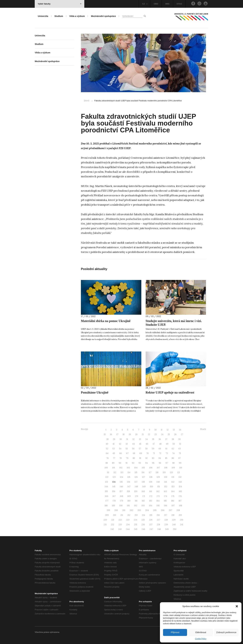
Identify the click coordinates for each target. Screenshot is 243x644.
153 (173, 487)
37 (166, 439)
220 (105, 520)
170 (137, 496)
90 (120, 463)
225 (143, 520)
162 (158, 491)
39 (179, 439)
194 (151, 506)
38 (173, 439)
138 (143, 482)
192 (136, 506)
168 (122, 496)
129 (158, 477)
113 (122, 472)
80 (134, 458)
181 (136, 501)
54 (120, 449)
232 (113, 525)
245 (136, 529)
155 (106, 491)
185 (165, 501)
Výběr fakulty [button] (60, 4)
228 (166, 520)
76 (107, 458)
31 (127, 439)
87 (179, 458)
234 (128, 525)
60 (160, 449)
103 (128, 468)
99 (180, 463)
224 (135, 520)
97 (167, 463)
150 (151, 487)
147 (129, 487)
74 (173, 453)
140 (158, 482)
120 (171, 472)
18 (124, 434)
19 (130, 434)
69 (141, 453)
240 (174, 525)
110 (181, 468)
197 (173, 506)
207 (170, 510)
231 (105, 525)
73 (167, 453)
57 (140, 449)
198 (181, 506)
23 (156, 434)
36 (160, 439)
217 (166, 515)
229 (174, 520)
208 (178, 510)
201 (124, 510)
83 (153, 458)
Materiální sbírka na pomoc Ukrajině (106, 321)
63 (180, 449)
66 (121, 453)
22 (149, 434)
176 (180, 496)
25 (169, 434)
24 (162, 434)
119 (164, 472)
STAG (179, 4)
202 (131, 510)
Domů (87, 101)
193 (143, 506)
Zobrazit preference (226, 632)
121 (179, 472)
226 (151, 520)
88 (107, 463)
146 (121, 487)
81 (140, 458)
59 (153, 449)
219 (180, 515)
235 (136, 525)
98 (173, 463)
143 (180, 482)
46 (147, 444)
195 (158, 506)
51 (180, 444)
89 (113, 463)
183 (151, 501)
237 (151, 525)
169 (129, 496)
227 (158, 520)
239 (166, 525)
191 (128, 506)
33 (140, 439)
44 (133, 444)
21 (143, 434)
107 (158, 468)
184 (158, 501)
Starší (203, 429)
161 (151, 491)
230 (181, 520)
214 (144, 515)
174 (166, 496)
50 (174, 444)
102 (121, 468)
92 (133, 463)
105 (143, 468)
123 (114, 477)
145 (114, 487)
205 (155, 510)
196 (166, 506)
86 (173, 458)
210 (115, 515)
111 (108, 472)
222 (120, 520)
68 (134, 453)
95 (153, 463)
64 (107, 453)
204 (147, 510)
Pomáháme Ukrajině (95, 392)
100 (106, 468)
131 (173, 477)
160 (143, 491)
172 (151, 496)
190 (121, 506)
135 (121, 482)
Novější (84, 429)
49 (167, 444)
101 (114, 468)
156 (114, 491)
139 (151, 482)
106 (151, 468)
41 (114, 444)
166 (107, 496)
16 (111, 434)
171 (144, 496)
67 (127, 453)
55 (127, 449)
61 (166, 449)
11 (162, 430)
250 (175, 529)
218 (173, 515)
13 (174, 430)
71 (154, 453)
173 (158, 496)
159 (136, 491)
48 (160, 444)
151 (159, 487)
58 (146, 449)
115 (136, 472)
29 (114, 439)
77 (114, 458)
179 (122, 501)
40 (107, 444)
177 (107, 501)
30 (121, 439)
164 (173, 491)
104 (136, 468)
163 (165, 491)
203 (139, 510)
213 (136, 515)
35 (153, 439)
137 (136, 482)
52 (107, 449)
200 (116, 510)
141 (166, 482)
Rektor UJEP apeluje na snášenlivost (170, 392)
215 (151, 515)
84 (160, 458)
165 (180, 491)
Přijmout (175, 632)
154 (180, 487)
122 (107, 477)
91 (127, 463)
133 (107, 482)
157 (121, 491)
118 (157, 472)
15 (105, 434)
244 (128, 529)
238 (158, 525)
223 (128, 520)
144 (106, 487)
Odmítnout (201, 632)
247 (151, 529)
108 (166, 468)
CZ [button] (145, 4)
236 (143, 525)
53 (114, 449)
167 (114, 496)
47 (154, 444)
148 (136, 487)
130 (166, 477)
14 (180, 430)
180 (129, 501)
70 (147, 453)
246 (143, 529)
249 (167, 529)
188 (106, 506)
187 (180, 501)
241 (182, 525)
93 (140, 463)
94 (146, 463)
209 (107, 515)
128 (151, 477)
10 (156, 430)
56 (133, 449)
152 (166, 487)
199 (108, 510)
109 (173, 468)
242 (112, 529)
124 (122, 477)
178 (114, 501)
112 (115, 472)
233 (120, 525)
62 (173, 449)
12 (168, 430)
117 (150, 472)
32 (133, 439)
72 (160, 453)
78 (121, 458)
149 (144, 487)
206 (163, 510)
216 (158, 515)
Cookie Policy (201, 639)
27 (182, 434)
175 (173, 496)
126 (136, 477)
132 (180, 477)
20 (136, 434)
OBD (156, 4)
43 (127, 444)
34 (147, 439)
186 (173, 501)
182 (143, 501)
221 (113, 520)
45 (140, 444)
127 (144, 477)
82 (147, 458)
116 (143, 472)
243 (120, 529)
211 (122, 515)
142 (173, 482)
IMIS (167, 4)
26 (175, 434)
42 (120, 444)
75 (180, 453)
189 (113, 506)
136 (129, 482)
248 (159, 529)
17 (117, 434)
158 (128, 491)
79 (127, 458)
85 (166, 458)
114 (129, 472)
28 (107, 439)
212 (129, 515)
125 (129, 477)
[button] (237, 606)
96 (160, 463)
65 (114, 453)
